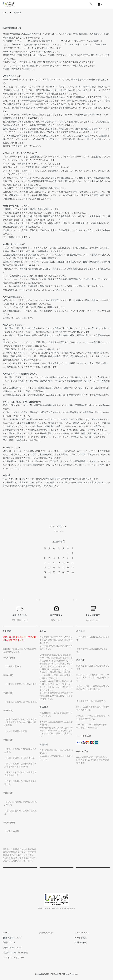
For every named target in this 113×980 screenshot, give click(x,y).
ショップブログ (46, 933)
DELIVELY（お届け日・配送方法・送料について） (37, 44)
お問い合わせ (80, 943)
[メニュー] (109, 4)
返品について (9, 943)
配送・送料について (12, 938)
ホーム (6, 13)
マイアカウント (82, 933)
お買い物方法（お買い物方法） (40, 41)
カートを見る (80, 938)
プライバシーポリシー (13, 957)
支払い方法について (12, 947)
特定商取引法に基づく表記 (15, 952)
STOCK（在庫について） (78, 44)
